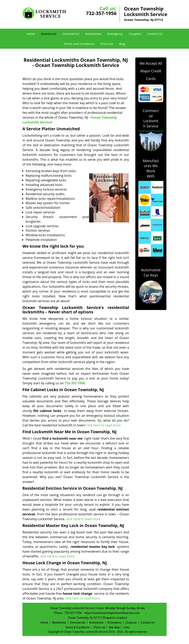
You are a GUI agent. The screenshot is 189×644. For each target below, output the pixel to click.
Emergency (115, 34)
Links (126, 627)
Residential (49, 34)
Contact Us (155, 34)
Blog (122, 44)
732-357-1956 (101, 13)
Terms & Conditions (77, 627)
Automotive (93, 34)
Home (31, 34)
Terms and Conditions (79, 44)
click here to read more (104, 425)
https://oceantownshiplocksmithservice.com (112, 613)
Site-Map (114, 627)
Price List (107, 44)
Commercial (71, 34)
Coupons (135, 34)
